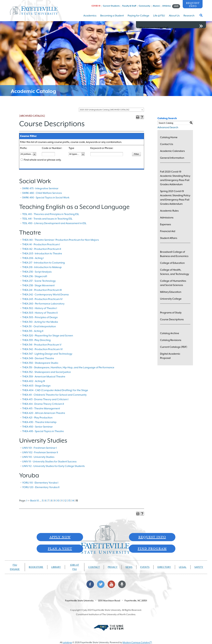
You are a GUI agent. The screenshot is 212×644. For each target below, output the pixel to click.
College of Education (172, 263)
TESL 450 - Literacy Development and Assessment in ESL (54, 223)
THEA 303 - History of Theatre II (40, 313)
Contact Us (167, 144)
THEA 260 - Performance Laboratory (43, 304)
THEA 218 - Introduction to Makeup (42, 267)
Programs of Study (171, 313)
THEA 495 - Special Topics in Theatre (43, 431)
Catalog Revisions (171, 340)
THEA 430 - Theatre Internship (39, 422)
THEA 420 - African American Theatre (44, 413)
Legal (183, 567)
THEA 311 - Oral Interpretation (39, 326)
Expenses (166, 224)
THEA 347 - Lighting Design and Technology (47, 354)
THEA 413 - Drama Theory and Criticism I (45, 399)
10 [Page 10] (58, 501)
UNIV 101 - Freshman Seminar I (39, 448)
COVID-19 (96, 6)
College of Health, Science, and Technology (175, 272)
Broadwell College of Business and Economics (174, 254)
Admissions (167, 218)
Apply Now (60, 537)
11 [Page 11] (62, 501)
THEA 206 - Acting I (33, 258)
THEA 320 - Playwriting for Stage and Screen (48, 336)
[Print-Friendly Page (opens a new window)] (138, 117)
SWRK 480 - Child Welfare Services (42, 193)
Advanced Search (168, 127)
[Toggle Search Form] (201, 16)
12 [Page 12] (65, 501)
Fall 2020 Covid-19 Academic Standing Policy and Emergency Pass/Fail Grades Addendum (175, 178)
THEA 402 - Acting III (34, 381)
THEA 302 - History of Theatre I (40, 308)
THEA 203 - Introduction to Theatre (42, 254)
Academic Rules (169, 211)
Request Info (193, 4)
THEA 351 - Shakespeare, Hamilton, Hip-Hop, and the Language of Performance (68, 367)
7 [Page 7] (49, 501)
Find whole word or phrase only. (43, 160)
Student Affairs (169, 238)
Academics (90, 18)
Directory (164, 567)
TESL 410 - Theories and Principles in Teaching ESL (51, 214)
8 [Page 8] (52, 501)
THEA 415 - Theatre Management (41, 409)
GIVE (176, 6)
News (129, 567)
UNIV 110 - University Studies (38, 457)
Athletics (167, 6)
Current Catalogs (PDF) (174, 347)
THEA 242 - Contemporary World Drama (45, 295)
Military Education (171, 292)
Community (144, 6)
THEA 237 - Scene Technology (39, 281)
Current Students (111, 6)
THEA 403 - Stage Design (36, 386)
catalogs (67, 642)
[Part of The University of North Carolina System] (108, 628)
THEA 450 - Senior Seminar (37, 427)
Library (56, 567)
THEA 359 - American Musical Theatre (44, 377)
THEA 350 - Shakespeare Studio (40, 363)
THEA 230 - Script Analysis (37, 272)
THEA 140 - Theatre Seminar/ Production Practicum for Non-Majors (60, 240)
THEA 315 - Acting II (33, 331)
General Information (172, 158)
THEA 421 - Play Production (37, 418)
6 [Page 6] (46, 501)
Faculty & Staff (129, 6)
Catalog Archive (170, 333)
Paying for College (138, 18)
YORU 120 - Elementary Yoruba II (41, 487)
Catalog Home (169, 137)
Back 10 (35, 501)
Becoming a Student (112, 18)
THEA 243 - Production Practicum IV (42, 299)
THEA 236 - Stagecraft (35, 276)
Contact (94, 567)
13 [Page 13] (69, 501)
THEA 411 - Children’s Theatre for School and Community (54, 395)
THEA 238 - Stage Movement (38, 285)
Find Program (152, 548)
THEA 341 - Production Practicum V (42, 345)
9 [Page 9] (55, 501)
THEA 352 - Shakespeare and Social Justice (46, 372)
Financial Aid (168, 231)
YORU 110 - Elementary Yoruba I (40, 483)
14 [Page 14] (73, 501)
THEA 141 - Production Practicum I (41, 244)
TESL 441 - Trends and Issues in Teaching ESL (47, 219)
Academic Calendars (172, 151)
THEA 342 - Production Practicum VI (42, 349)
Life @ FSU (159, 18)
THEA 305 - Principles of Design (40, 317)
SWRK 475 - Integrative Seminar (40, 188)
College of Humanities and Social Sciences (173, 283)
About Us (174, 18)
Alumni (156, 6)
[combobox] (111, 110)
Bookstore (36, 567)
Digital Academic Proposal (170, 356)
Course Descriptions (172, 319)
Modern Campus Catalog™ (137, 642)
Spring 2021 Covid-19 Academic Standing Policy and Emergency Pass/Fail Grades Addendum (175, 198)
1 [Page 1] (27, 501)
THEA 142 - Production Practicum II (42, 249)
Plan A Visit (60, 548)
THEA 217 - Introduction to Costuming (43, 263)
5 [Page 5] (42, 501)
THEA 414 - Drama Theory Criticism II (43, 404)
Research (189, 18)
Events (145, 567)
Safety (199, 567)
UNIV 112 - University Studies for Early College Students (53, 466)
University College (171, 299)
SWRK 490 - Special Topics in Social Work (46, 198)
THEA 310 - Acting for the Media (40, 322)
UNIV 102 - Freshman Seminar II (40, 452)
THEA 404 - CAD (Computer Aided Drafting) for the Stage (55, 390)
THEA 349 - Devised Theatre (38, 358)
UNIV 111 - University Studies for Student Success (49, 462)
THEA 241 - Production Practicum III (42, 290)
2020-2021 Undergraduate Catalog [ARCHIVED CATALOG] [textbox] (105, 110)
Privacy (113, 567)
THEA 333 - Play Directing (36, 340)
